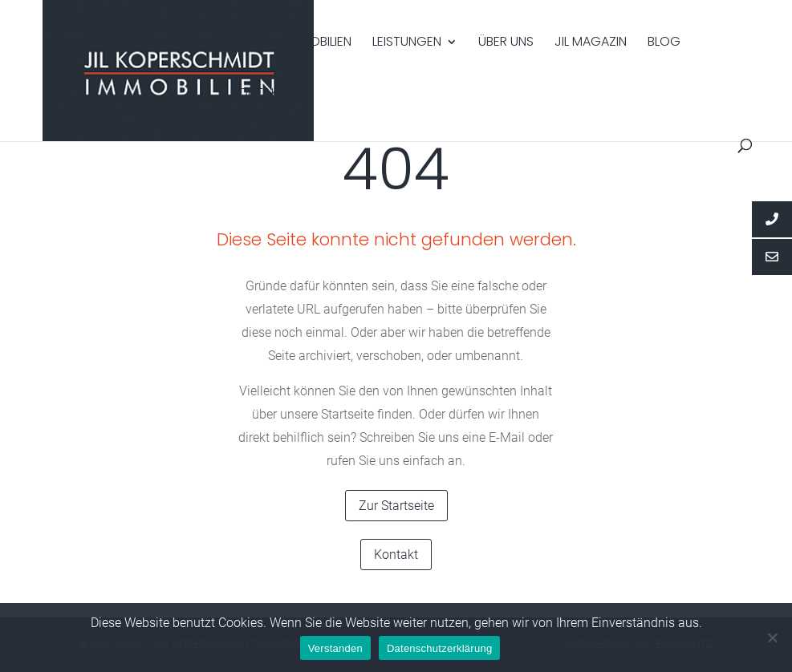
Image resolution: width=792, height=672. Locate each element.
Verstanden (335, 648)
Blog (664, 43)
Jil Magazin (591, 43)
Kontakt (258, 95)
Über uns (506, 43)
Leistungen (407, 43)
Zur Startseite (396, 506)
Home (248, 43)
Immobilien (319, 43)
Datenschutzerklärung (439, 648)
